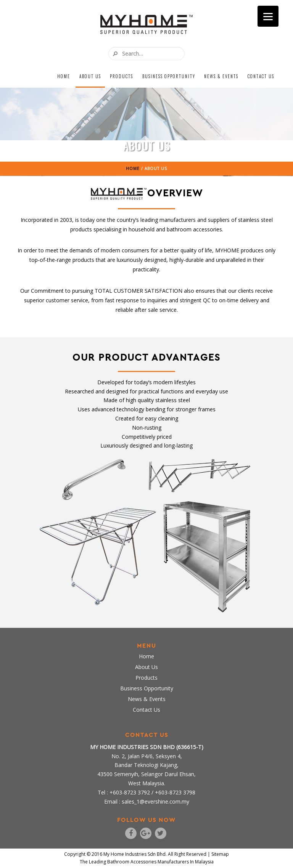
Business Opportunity (169, 76)
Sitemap (220, 854)
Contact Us (261, 76)
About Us (90, 76)
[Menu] (268, 16)
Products (122, 76)
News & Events (221, 76)
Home (64, 76)
